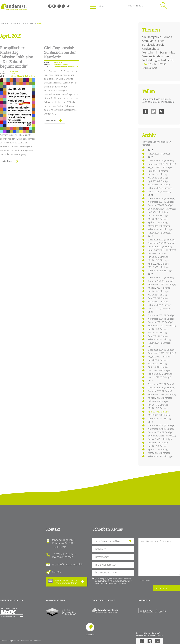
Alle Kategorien (152, 37)
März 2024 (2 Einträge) (159, 226)
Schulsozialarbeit (153, 45)
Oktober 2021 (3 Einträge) (161, 322)
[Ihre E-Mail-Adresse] (113, 565)
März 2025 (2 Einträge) (159, 185)
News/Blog (17, 23)
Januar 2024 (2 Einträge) (159, 233)
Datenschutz (26, 641)
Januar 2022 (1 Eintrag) (159, 308)
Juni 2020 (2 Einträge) (158, 360)
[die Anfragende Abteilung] (113, 541)
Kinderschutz (150, 49)
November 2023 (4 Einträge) (162, 243)
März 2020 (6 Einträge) (159, 370)
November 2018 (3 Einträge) (162, 429)
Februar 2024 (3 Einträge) (160, 229)
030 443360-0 (136, 6)
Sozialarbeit (149, 68)
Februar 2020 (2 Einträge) (160, 374)
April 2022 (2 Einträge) (159, 298)
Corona (167, 37)
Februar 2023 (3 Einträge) (160, 270)
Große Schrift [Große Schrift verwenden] (63, 6)
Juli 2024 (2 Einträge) (158, 212)
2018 (150, 422)
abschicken (163, 588)
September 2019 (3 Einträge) (162, 394)
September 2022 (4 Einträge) (162, 284)
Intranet (3, 641)
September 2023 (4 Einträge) (162, 250)
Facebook (146, 111)
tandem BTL (5, 23)
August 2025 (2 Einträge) (160, 167)
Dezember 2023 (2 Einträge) (162, 240)
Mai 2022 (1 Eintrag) (158, 295)
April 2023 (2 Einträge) (159, 264)
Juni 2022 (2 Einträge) (158, 291)
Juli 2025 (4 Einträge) (158, 171)
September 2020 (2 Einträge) (162, 353)
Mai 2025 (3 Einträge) (158, 178)
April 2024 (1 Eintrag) (158, 222)
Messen (147, 56)
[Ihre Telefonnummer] (113, 573)
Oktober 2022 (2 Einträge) (161, 281)
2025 (150, 157)
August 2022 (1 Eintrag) (159, 288)
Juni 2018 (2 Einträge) (158, 446)
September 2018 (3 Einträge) (162, 436)
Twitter (154, 111)
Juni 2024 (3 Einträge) (158, 215)
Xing (161, 111)
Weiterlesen (11, 162)
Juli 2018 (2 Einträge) (158, 443)
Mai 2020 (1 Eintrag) (158, 364)
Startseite (14, 7)
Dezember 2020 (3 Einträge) (162, 350)
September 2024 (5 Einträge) (162, 209)
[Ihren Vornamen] (113, 557)
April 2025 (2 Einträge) (159, 181)
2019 (150, 381)
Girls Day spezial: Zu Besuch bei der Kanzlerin (60, 53)
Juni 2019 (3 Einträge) (158, 405)
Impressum (14, 641)
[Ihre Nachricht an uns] (159, 557)
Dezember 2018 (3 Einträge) (162, 425)
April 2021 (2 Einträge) (159, 336)
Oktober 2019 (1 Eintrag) (160, 391)
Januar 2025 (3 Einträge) (159, 191)
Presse (162, 64)
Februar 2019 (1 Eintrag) (160, 419)
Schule (152, 64)
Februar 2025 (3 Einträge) (160, 188)
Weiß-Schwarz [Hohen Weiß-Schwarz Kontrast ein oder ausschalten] (54, 6)
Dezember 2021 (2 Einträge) (162, 315)
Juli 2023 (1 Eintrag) (157, 253)
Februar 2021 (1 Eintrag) (160, 339)
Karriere (57, 572)
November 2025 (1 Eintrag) (161, 160)
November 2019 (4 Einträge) (162, 387)
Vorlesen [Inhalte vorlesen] (68, 6)
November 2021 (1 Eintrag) (161, 319)
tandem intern (162, 56)
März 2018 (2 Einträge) (159, 453)
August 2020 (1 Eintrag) (159, 357)
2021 (150, 312)
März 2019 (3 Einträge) (159, 415)
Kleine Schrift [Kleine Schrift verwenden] (59, 6)
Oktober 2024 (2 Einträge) (161, 205)
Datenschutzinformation (117, 583)
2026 (150, 150)
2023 (150, 236)
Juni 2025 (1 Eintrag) (158, 174)
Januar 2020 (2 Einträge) (159, 377)
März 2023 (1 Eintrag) (158, 267)
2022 (150, 274)
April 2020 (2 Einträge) (159, 367)
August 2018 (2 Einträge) (160, 439)
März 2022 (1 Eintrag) (158, 302)
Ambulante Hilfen (153, 41)
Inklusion (167, 60)
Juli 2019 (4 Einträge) (158, 401)
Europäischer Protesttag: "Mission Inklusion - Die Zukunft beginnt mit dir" (17, 57)
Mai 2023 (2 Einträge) (158, 260)
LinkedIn (158, 641)
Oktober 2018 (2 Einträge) (161, 432)
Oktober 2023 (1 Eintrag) (160, 247)
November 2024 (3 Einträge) (162, 202)
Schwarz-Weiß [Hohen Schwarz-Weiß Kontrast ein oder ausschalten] (50, 6)
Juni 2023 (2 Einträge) (158, 257)
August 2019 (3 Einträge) (160, 398)
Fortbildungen (151, 60)
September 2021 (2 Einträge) (162, 326)
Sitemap (38, 641)
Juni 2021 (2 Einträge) (158, 329)
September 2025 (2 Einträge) (162, 164)
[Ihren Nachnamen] (113, 549)
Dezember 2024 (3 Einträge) (162, 198)
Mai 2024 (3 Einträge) (158, 219)
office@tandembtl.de (72, 565)
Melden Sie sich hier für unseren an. (66, 582)
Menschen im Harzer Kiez (158, 52)
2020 (150, 346)
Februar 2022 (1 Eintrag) (160, 305)
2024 (150, 195)
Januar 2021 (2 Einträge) (159, 343)
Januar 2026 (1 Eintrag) (159, 154)
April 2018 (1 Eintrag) (158, 449)
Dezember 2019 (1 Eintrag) (161, 384)
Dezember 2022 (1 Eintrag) (161, 277)
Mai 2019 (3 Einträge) (158, 408)
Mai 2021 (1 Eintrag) (158, 332)
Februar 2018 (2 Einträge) (160, 456)
